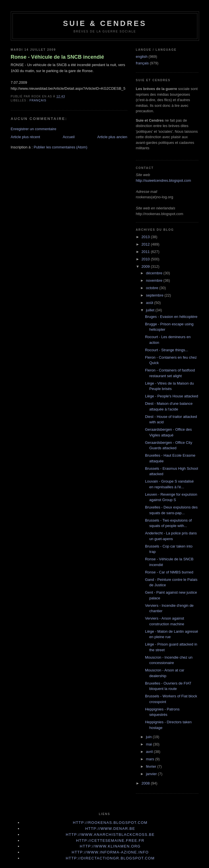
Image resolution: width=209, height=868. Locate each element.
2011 (146, 252)
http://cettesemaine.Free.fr (110, 841)
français (38, 100)
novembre (155, 280)
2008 (146, 783)
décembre (155, 273)
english (142, 57)
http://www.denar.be (110, 829)
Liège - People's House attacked (172, 396)
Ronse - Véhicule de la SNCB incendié (57, 57)
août (150, 303)
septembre (155, 295)
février (152, 766)
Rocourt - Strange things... (167, 350)
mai (149, 744)
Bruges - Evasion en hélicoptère (171, 317)
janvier (152, 774)
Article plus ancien (112, 137)
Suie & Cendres (105, 23)
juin (149, 737)
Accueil (69, 137)
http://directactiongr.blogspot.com (110, 858)
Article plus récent (25, 137)
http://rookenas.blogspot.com (110, 823)
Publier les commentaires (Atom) (60, 147)
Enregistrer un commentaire (34, 129)
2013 (146, 237)
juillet (151, 310)
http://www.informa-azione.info (110, 852)
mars (151, 759)
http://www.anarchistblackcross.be (110, 835)
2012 (146, 244)
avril (150, 752)
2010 (146, 259)
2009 (146, 266)
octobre (153, 288)
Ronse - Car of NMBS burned (169, 572)
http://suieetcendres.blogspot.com (164, 180)
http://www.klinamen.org (110, 846)
